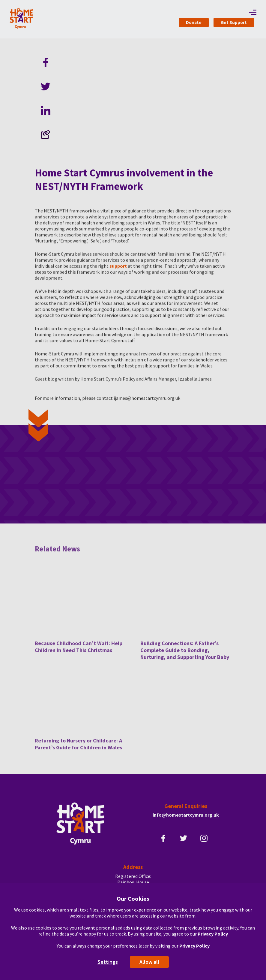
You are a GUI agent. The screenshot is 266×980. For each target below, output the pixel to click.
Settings (108, 962)
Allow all (149, 962)
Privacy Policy (213, 934)
